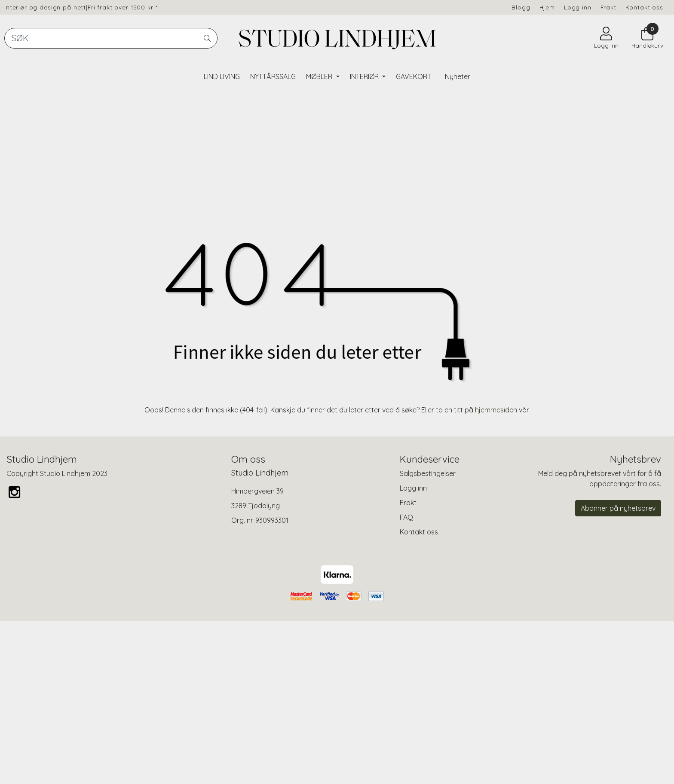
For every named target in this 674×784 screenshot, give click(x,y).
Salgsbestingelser (428, 636)
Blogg (521, 7)
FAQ (406, 680)
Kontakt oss (644, 7)
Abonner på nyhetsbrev (618, 671)
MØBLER (320, 76)
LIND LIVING (222, 76)
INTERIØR (365, 76)
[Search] (111, 38)
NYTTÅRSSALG (273, 76)
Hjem (547, 7)
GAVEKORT (414, 76)
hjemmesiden (496, 572)
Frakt (608, 7)
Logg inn (578, 7)
